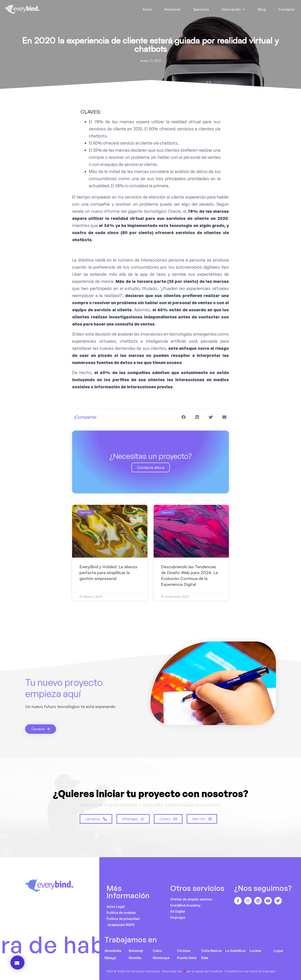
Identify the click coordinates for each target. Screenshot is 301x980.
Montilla (135, 958)
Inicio (147, 9)
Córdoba (184, 951)
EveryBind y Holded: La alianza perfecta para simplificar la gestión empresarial (108, 573)
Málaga (110, 958)
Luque (278, 951)
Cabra (157, 951)
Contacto (286, 9)
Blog (262, 9)
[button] (183, 417)
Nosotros (173, 9)
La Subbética (235, 951)
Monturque (161, 958)
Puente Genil (187, 958)
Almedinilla (113, 951)
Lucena (255, 951)
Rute (205, 958)
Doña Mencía (211, 951)
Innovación (233, 9)
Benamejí (136, 951)
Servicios (201, 9)
